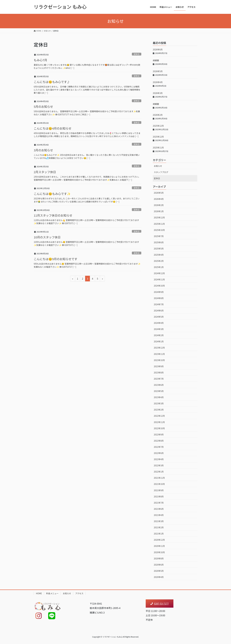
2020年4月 (159, 577)
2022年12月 (159, 416)
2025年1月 (159, 267)
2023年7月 (159, 379)
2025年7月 (159, 236)
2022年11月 (159, 422)
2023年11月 (159, 354)
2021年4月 (159, 515)
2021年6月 (159, 509)
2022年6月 (159, 453)
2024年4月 (159, 323)
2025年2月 (159, 261)
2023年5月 (159, 391)
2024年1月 (159, 341)
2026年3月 (158, 93)
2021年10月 (159, 484)
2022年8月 (159, 441)
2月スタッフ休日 (45, 172)
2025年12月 (158, 126)
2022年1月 (159, 472)
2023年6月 (159, 385)
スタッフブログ (161, 172)
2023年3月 (159, 403)
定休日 (137, 54)
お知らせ (158, 166)
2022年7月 (159, 447)
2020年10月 (159, 552)
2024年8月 (159, 298)
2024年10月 (159, 286)
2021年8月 (159, 496)
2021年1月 (159, 534)
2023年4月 (159, 397)
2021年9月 (159, 490)
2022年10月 (159, 428)
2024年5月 (159, 317)
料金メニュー (52, 593)
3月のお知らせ (43, 150)
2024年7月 (159, 304)
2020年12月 (159, 540)
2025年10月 (159, 230)
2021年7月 (159, 503)
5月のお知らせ (43, 107)
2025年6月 (159, 242)
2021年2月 (159, 527)
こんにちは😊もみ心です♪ (52, 82)
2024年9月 (159, 292)
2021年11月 (159, 478)
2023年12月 (159, 348)
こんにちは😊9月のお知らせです (56, 259)
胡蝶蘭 (156, 60)
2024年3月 (159, 329)
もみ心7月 (40, 60)
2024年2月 (159, 335)
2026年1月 (159, 211)
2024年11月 (159, 279)
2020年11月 (159, 546)
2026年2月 (158, 115)
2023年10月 (159, 360)
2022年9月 (159, 434)
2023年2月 (159, 410)
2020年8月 (159, 558)
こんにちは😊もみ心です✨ (52, 194)
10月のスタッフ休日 (47, 237)
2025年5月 (159, 249)
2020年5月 (159, 571)
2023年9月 (159, 366)
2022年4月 (159, 459)
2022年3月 (159, 465)
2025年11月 (158, 148)
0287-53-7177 (160, 604)
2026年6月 (158, 49)
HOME (39, 593)
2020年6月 (159, 565)
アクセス (79, 593)
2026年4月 (158, 82)
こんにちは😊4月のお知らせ (53, 128)
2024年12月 (159, 273)
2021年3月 (159, 521)
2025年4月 (159, 255)
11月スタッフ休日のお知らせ (53, 215)
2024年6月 (159, 311)
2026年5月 (158, 71)
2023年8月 (159, 373)
